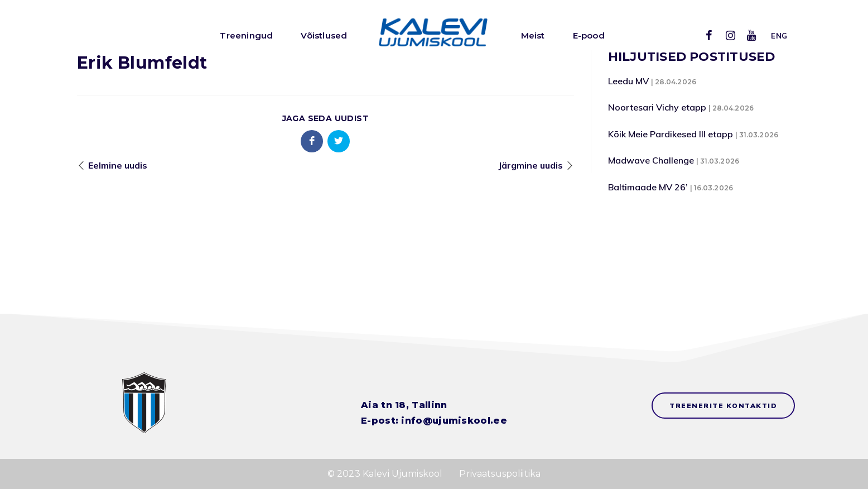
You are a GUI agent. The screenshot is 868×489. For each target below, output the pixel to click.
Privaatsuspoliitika (500, 474)
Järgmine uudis (531, 165)
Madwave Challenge (651, 160)
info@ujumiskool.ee (454, 421)
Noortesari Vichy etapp (657, 107)
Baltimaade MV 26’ (648, 187)
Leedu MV (628, 81)
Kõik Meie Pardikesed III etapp (671, 134)
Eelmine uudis (118, 165)
